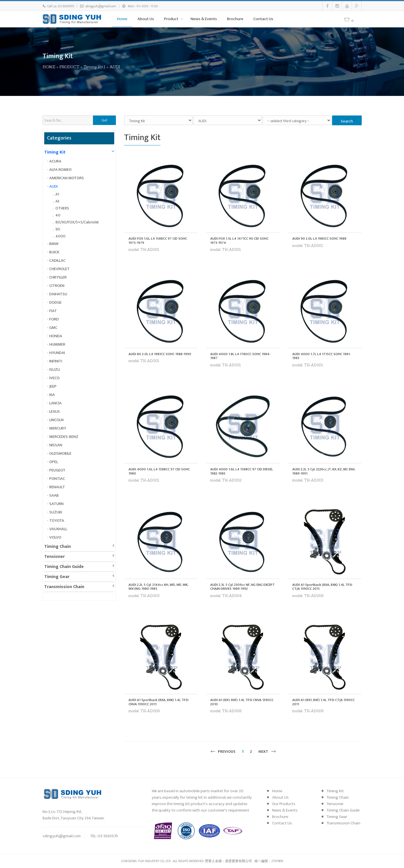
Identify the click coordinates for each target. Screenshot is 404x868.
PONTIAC (57, 479)
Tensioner (54, 557)
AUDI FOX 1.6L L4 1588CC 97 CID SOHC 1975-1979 (158, 241)
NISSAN (56, 445)
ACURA (55, 161)
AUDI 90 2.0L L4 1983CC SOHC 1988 (319, 239)
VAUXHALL (58, 529)
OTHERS (62, 208)
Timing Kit (55, 152)
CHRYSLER (58, 277)
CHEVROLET (59, 269)
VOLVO (55, 537)
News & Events (204, 19)
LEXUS (55, 411)
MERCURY (58, 428)
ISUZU (55, 370)
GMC (53, 328)
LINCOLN (56, 420)
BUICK (54, 252)
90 (58, 229)
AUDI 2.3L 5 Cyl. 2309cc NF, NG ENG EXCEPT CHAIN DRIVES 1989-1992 (242, 587)
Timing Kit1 (95, 67)
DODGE (55, 302)
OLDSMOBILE (60, 453)
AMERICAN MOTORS (67, 178)
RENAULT (57, 487)
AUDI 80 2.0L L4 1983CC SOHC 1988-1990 (160, 354)
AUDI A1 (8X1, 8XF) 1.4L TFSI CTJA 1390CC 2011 (324, 702)
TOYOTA (57, 521)
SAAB (54, 495)
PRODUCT (70, 67)
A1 (57, 194)
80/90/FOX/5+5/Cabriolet (77, 222)
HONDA (56, 336)
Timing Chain (58, 547)
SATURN (56, 504)
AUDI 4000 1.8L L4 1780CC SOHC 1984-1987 (240, 356)
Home (122, 19)
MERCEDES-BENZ (64, 437)
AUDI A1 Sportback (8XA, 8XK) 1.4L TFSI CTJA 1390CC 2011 (322, 587)
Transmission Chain (64, 587)
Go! (104, 120)
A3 (57, 201)
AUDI (115, 67)
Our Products (284, 804)
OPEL (54, 462)
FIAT (53, 311)
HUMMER (57, 344)
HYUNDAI (57, 353)
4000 (60, 236)
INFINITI (56, 361)
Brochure (235, 19)
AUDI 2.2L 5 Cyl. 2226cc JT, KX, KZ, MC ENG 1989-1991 (324, 471)
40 (58, 215)
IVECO (54, 378)
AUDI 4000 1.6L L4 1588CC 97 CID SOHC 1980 (159, 471)
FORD (54, 319)
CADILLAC (57, 260)
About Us (146, 19)
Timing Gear (57, 577)
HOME (49, 67)
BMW (54, 244)
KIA (52, 395)
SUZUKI (56, 512)
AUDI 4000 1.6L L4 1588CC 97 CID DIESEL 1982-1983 (242, 471)
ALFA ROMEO (60, 170)
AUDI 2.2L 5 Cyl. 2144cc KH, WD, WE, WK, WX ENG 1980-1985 (158, 587)
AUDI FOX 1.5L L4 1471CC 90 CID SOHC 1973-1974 (239, 241)
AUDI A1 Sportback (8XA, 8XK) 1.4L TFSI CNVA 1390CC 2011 (158, 702)
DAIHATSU (58, 294)
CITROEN (57, 286)
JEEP (53, 386)
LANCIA (55, 403)
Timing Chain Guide (64, 567)
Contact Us (263, 19)
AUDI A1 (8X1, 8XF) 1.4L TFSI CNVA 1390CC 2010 (242, 702)
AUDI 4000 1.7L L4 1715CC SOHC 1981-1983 (322, 356)
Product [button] (172, 19)
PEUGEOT (57, 470)
